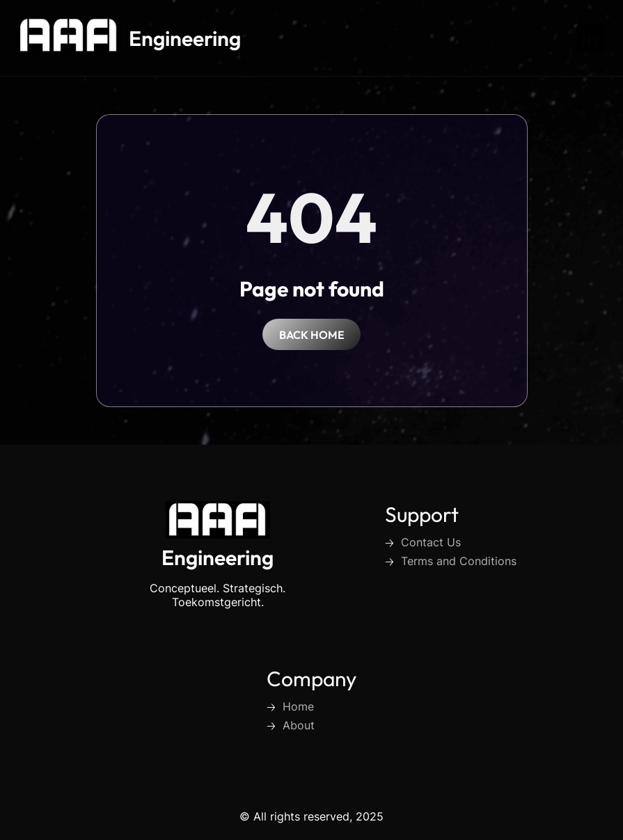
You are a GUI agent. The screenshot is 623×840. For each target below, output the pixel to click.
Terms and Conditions (459, 561)
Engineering (185, 38)
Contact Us (431, 542)
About (299, 725)
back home (312, 335)
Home (298, 706)
